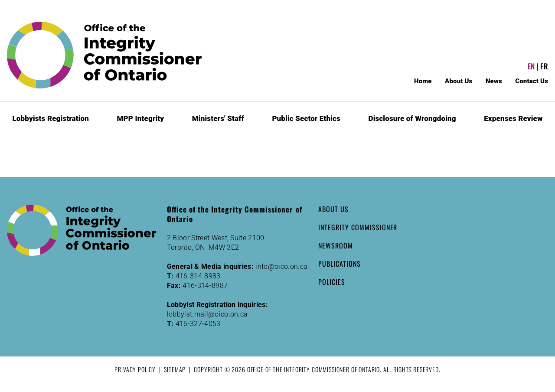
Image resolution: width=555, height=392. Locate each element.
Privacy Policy (135, 369)
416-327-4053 (198, 324)
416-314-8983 (198, 276)
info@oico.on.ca (281, 266)
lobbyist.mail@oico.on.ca (207, 314)
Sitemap (175, 369)
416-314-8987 (205, 286)
